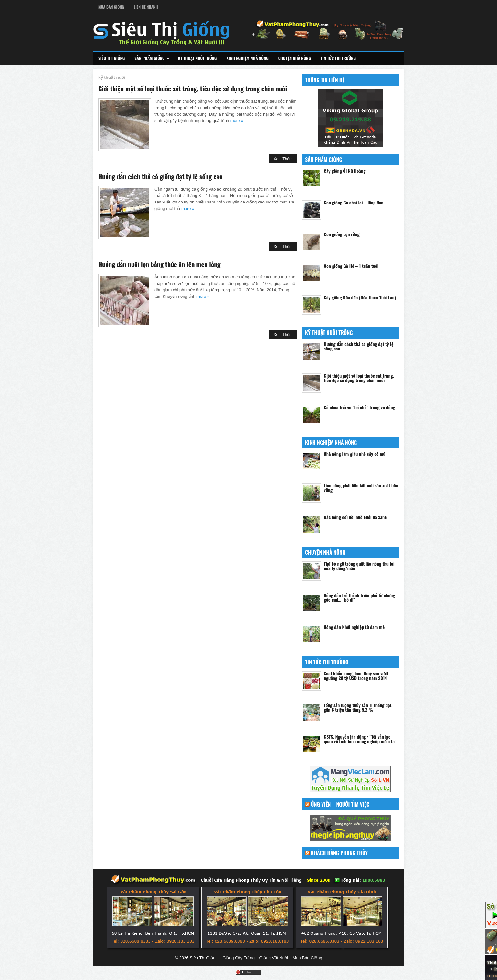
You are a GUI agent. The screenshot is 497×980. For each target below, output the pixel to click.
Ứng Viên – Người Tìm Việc (340, 804)
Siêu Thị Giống (111, 58)
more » (237, 121)
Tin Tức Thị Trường (338, 58)
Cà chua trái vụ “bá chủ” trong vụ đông (360, 407)
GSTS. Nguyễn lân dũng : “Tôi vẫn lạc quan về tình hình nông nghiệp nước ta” (360, 739)
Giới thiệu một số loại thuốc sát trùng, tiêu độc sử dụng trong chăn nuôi (193, 89)
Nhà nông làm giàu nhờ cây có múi (355, 454)
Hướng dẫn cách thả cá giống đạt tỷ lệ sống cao (160, 176)
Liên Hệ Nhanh (146, 7)
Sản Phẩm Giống (154, 57)
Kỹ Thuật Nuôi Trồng (197, 58)
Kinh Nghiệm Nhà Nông (247, 58)
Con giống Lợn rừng (342, 234)
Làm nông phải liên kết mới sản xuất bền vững (361, 488)
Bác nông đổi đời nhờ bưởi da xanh (355, 517)
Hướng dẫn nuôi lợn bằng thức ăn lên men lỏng (159, 264)
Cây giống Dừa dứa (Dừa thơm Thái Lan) (360, 297)
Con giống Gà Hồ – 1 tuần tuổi (351, 266)
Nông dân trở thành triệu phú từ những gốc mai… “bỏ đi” (359, 597)
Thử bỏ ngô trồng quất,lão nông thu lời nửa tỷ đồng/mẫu (359, 566)
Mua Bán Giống (111, 7)
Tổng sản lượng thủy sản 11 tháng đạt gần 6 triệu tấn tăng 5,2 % (358, 707)
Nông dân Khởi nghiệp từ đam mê (354, 627)
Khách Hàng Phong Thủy (339, 853)
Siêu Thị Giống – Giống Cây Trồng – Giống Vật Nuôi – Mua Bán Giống (256, 958)
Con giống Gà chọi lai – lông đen (354, 202)
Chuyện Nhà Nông (295, 58)
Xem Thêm (283, 159)
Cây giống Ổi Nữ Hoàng (345, 171)
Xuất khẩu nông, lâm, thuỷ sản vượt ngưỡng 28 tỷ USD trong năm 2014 (356, 676)
